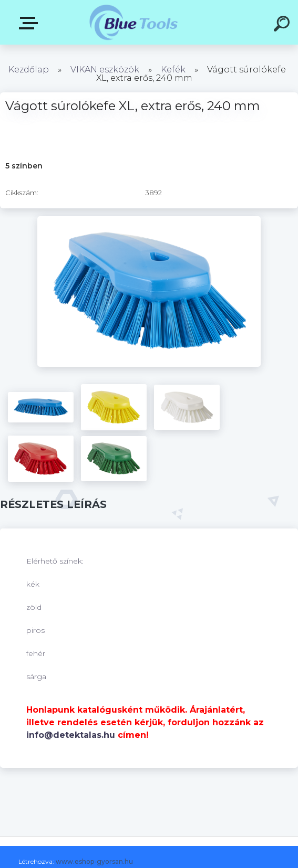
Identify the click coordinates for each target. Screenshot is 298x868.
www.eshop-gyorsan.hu (94, 861)
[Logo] (133, 22)
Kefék (173, 70)
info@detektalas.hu (71, 735)
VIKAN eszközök (105, 70)
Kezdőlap (29, 70)
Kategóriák (30, 23)
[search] (283, 25)
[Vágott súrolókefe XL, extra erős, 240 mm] (149, 220)
